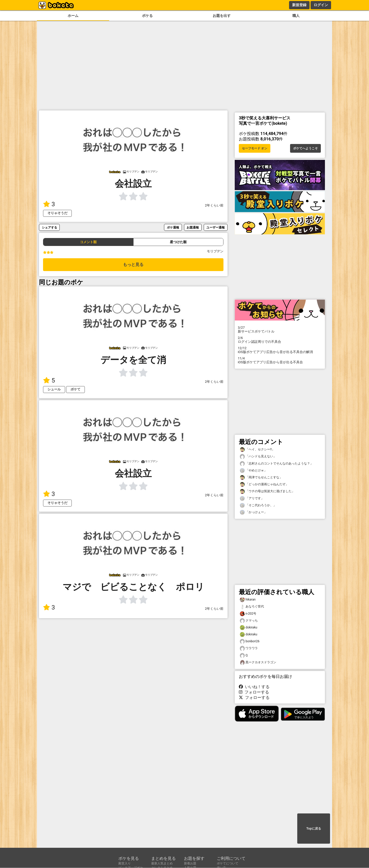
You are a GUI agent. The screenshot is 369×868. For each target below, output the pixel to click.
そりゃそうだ (57, 213)
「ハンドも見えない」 (258, 456)
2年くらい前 (214, 205)
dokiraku (249, 628)
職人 (296, 16)
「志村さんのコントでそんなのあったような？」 (276, 464)
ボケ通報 (173, 227)
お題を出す (222, 16)
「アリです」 (252, 498)
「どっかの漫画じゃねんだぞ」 (264, 484)
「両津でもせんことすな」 (261, 477)
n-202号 (248, 614)
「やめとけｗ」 (253, 471)
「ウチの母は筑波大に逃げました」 (267, 491)
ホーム (73, 16)
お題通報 (193, 227)
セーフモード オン (255, 148)
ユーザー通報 (216, 227)
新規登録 (299, 5)
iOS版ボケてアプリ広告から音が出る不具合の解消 (280, 350)
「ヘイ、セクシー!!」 (257, 449)
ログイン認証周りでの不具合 (280, 340)
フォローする (254, 692)
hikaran (248, 600)
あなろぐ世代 (252, 607)
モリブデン (215, 251)
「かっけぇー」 (253, 512)
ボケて (75, 389)
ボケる (147, 16)
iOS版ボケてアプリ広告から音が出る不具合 (280, 360)
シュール (54, 389)
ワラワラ (249, 648)
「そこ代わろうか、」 (258, 505)
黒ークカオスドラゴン (258, 662)
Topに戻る (314, 829)
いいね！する (254, 687)
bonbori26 (250, 641)
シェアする (49, 227)
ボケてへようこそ (305, 148)
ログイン (321, 5)
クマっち (249, 621)
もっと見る (133, 265)
